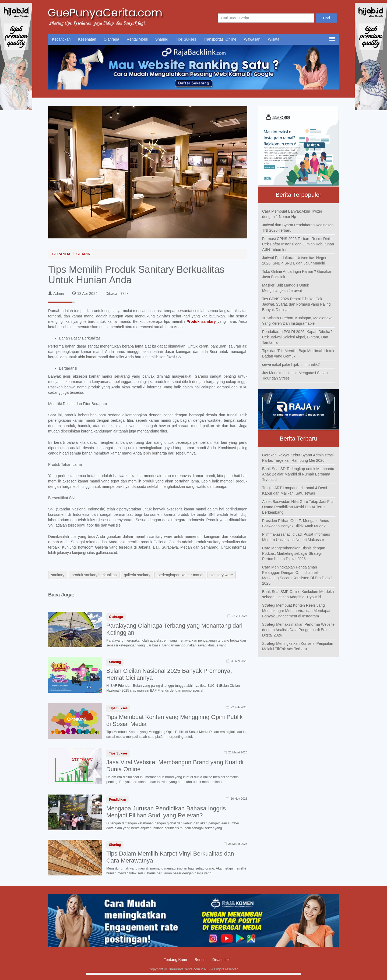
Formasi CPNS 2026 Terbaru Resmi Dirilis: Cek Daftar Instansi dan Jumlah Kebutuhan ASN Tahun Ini (298, 244)
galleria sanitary (137, 575)
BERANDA (61, 254)
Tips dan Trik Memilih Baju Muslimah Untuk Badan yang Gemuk (298, 353)
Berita (200, 960)
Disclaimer (221, 960)
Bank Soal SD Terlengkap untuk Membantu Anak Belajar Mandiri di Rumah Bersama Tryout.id (298, 474)
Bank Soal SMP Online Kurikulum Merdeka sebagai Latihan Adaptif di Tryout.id (298, 594)
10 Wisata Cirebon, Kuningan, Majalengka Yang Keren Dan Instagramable (297, 321)
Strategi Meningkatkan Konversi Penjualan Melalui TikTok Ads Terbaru (298, 646)
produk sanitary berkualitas (94, 575)
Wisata (274, 39)
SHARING (85, 254)
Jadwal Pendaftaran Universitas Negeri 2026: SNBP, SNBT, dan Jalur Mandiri (295, 260)
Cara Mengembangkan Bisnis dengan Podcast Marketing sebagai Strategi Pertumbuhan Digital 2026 (294, 553)
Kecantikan (61, 39)
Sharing (162, 39)
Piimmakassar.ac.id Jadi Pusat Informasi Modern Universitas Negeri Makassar (296, 537)
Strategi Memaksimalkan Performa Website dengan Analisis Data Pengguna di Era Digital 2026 (298, 630)
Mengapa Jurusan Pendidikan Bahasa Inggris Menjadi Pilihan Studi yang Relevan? (166, 812)
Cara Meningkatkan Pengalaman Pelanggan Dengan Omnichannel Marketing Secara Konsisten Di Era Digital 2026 (297, 575)
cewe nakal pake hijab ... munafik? (291, 364)
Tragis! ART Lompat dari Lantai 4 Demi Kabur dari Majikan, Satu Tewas (295, 491)
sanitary (58, 575)
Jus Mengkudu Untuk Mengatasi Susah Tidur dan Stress (295, 375)
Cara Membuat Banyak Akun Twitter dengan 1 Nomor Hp (292, 214)
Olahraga (111, 39)
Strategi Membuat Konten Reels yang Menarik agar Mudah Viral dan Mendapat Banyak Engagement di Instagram (296, 611)
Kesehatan (87, 39)
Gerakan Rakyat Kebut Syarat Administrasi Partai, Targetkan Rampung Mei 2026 (298, 458)
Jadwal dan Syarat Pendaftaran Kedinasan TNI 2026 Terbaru (298, 228)
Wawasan (252, 39)
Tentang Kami (175, 960)
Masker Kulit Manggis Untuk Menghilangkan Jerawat (286, 288)
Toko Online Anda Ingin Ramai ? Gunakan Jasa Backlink (297, 274)
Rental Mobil (137, 39)
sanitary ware (222, 575)
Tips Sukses (186, 39)
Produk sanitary (201, 321)
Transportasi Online (220, 39)
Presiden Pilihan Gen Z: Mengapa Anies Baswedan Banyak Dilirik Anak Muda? (295, 523)
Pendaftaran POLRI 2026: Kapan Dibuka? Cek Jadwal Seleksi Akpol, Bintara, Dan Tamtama (297, 337)
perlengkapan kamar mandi (180, 575)
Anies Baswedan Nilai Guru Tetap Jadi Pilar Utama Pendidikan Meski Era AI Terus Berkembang (298, 507)
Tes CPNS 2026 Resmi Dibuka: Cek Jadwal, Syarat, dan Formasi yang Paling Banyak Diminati (296, 304)
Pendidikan (117, 800)
